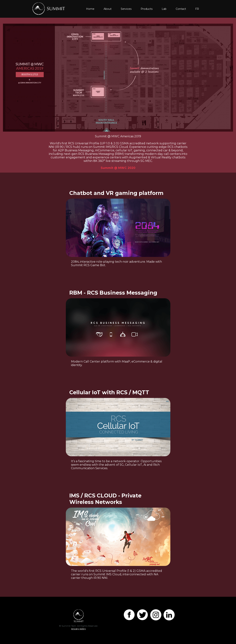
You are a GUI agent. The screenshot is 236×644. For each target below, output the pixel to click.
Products (147, 9)
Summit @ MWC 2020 (118, 168)
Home (90, 9)
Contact (181, 9)
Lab (164, 9)
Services (126, 9)
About (108, 9)
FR (197, 9)
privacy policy (79, 629)
